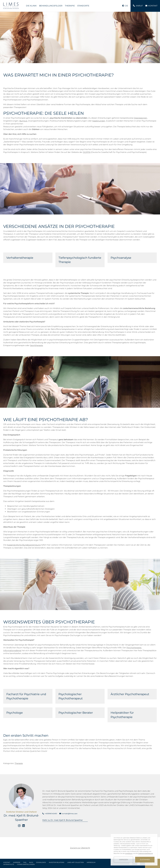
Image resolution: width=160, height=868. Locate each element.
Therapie (70, 6)
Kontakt (7, 862)
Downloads (41, 862)
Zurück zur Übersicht (80, 848)
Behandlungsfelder (51, 6)
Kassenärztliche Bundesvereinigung (24, 545)
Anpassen (123, 860)
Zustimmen (145, 860)
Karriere (17, 862)
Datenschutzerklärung (145, 853)
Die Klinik (31, 6)
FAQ (25, 862)
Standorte (83, 6)
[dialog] (134, 850)
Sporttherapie (36, 345)
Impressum (91, 862)
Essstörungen (99, 121)
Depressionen (140, 118)
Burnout (23, 121)
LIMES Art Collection (75, 862)
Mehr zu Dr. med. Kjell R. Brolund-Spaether (63, 820)
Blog (31, 862)
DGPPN (87, 152)
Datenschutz (9, 864)
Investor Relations (57, 862)
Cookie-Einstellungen (26, 864)
